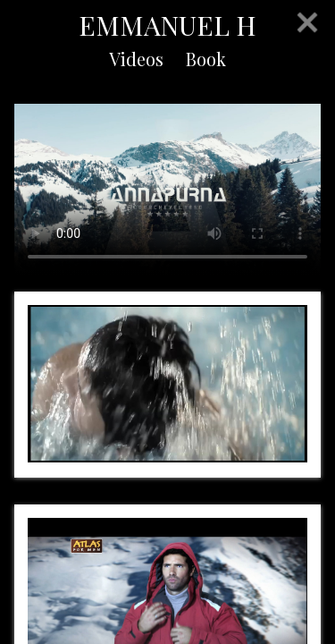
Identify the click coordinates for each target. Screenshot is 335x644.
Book (206, 59)
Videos (136, 59)
